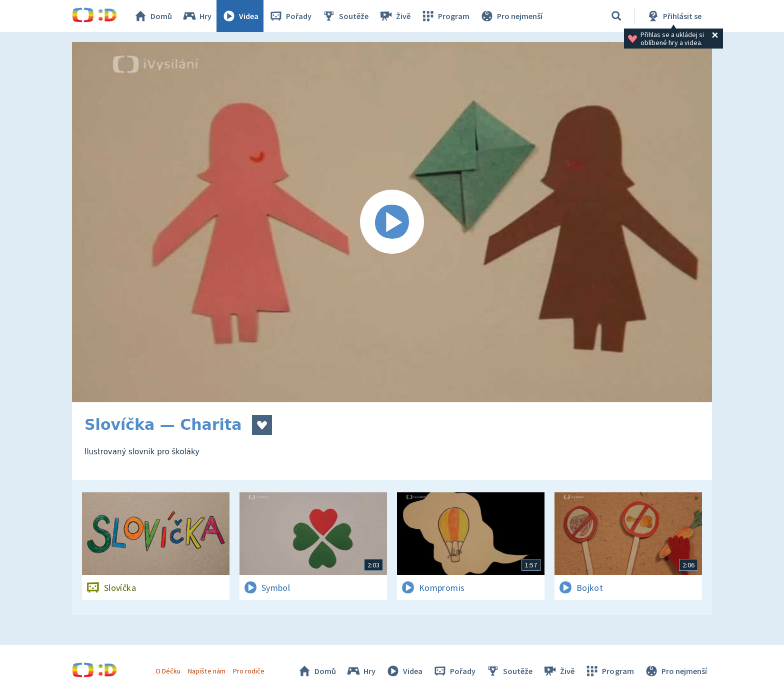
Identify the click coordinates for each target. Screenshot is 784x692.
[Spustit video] (392, 222)
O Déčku (168, 671)
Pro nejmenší (511, 16)
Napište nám (206, 671)
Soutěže (345, 16)
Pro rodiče (249, 671)
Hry (197, 16)
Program (445, 16)
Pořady (290, 16)
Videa (240, 16)
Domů (152, 16)
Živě (394, 16)
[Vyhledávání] (616, 16)
